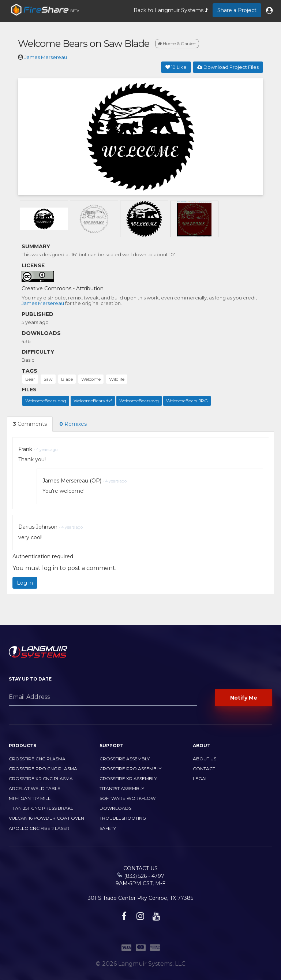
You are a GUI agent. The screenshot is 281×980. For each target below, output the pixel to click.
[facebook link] (123, 917)
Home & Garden (177, 43)
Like (176, 67)
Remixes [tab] (73, 424)
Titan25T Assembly (122, 788)
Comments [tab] (30, 424)
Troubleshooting (123, 818)
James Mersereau (46, 57)
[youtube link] (156, 917)
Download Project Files (228, 67)
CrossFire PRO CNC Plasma (43, 769)
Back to (171, 10)
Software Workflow (128, 798)
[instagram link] (139, 917)
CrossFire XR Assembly (128, 778)
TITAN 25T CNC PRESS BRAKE (41, 808)
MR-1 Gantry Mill (30, 798)
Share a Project (237, 10)
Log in (25, 583)
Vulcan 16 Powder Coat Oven (46, 818)
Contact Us (140, 868)
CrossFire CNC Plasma (37, 759)
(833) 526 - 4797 (144, 876)
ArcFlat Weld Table (35, 788)
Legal (200, 778)
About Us (205, 759)
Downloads (115, 808)
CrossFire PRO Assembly (130, 769)
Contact (204, 769)
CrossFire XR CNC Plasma (41, 778)
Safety (108, 828)
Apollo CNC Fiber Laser (39, 828)
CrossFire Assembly (125, 759)
